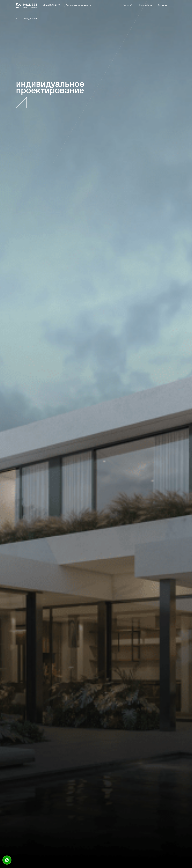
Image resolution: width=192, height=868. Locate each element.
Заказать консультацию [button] (77, 5)
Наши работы (145, 5)
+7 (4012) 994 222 (51, 5)
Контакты (162, 5)
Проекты (127, 5)
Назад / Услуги (31, 19)
